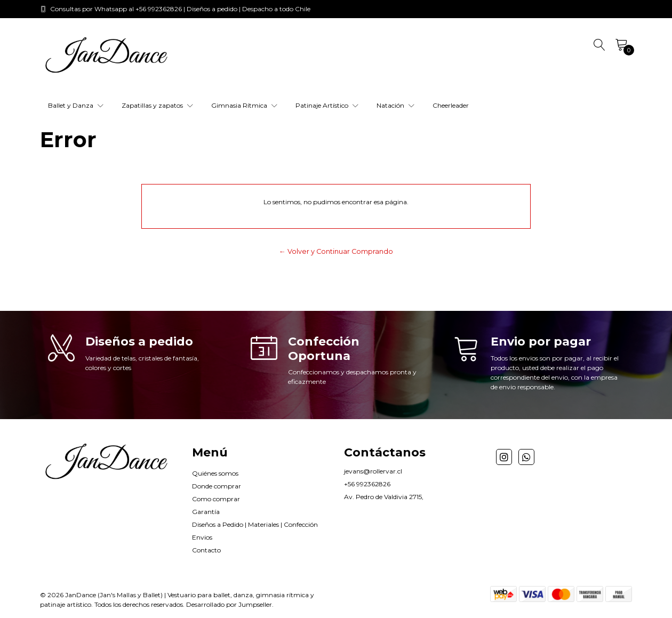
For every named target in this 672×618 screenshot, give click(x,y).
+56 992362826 (367, 484)
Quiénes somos (215, 473)
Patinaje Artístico (327, 105)
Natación (395, 105)
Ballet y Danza (76, 105)
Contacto (206, 550)
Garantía (206, 512)
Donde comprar (217, 486)
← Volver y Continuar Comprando (336, 251)
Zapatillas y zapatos (157, 105)
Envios (202, 537)
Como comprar (216, 499)
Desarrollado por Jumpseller (229, 604)
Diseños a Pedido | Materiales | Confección (255, 524)
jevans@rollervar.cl (373, 471)
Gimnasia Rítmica (244, 105)
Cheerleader (451, 105)
